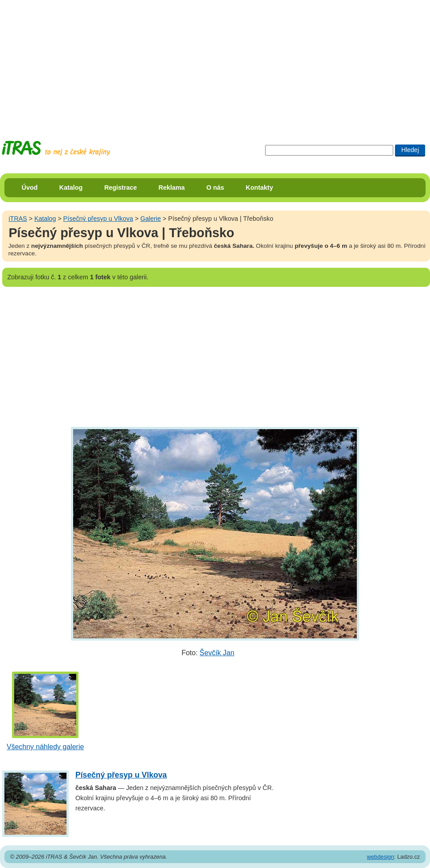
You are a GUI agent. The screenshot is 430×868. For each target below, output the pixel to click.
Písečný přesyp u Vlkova (98, 219)
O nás (215, 188)
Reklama (172, 188)
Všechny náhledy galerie (45, 747)
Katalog (71, 188)
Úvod (30, 188)
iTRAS (18, 219)
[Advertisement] (143, 62)
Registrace (121, 188)
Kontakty (259, 188)
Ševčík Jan (217, 653)
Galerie (151, 219)
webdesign (381, 857)
